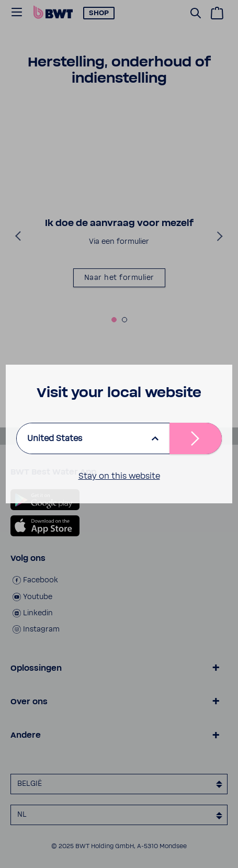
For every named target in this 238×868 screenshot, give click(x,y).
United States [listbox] (55, 438)
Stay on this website (119, 476)
